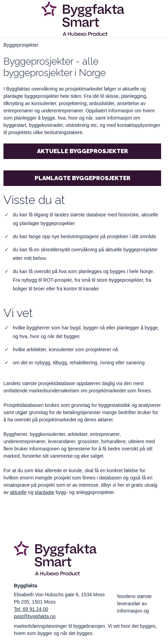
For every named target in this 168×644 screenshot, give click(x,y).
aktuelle (18, 492)
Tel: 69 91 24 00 (31, 609)
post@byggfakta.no (35, 616)
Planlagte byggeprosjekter (82, 178)
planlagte (44, 492)
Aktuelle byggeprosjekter (82, 151)
